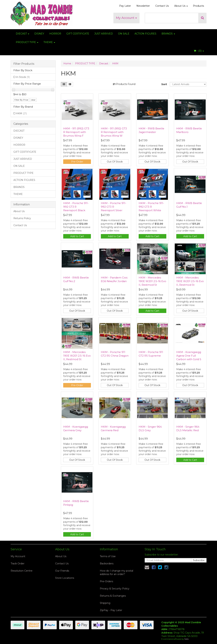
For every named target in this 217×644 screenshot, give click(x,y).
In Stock (23, 77)
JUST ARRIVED (104, 34)
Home (67, 63)
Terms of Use (108, 556)
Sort (164, 84)
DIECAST (23, 34)
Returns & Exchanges (113, 596)
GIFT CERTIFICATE (78, 34)
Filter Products (24, 64)
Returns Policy (22, 218)
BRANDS (168, 34)
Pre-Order (77, 162)
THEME (49, 42)
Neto (187, 639)
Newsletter (143, 6)
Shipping (105, 603)
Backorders (107, 564)
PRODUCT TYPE (27, 42)
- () (199, 51)
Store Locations (65, 578)
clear (33, 100)
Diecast (104, 63)
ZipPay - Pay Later (111, 610)
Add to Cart (77, 236)
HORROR (55, 34)
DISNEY (39, 34)
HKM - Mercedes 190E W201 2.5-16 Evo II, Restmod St (152, 281)
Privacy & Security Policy (115, 589)
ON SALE (124, 34)
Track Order (18, 564)
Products (198, 6)
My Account (126, 18)
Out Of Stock (115, 162)
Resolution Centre (22, 571)
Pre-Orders (106, 581)
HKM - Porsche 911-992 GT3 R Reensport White (151, 207)
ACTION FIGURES (145, 34)
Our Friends (62, 571)
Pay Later (125, 6)
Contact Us (162, 6)
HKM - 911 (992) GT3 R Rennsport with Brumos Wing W (114, 132)
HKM (21, 113)
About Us (181, 6)
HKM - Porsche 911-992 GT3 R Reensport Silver (114, 207)
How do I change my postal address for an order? (116, 572)
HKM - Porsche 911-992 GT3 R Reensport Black (76, 207)
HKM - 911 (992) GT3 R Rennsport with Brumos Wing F (76, 132)
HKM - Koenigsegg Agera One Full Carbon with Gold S (189, 356)
